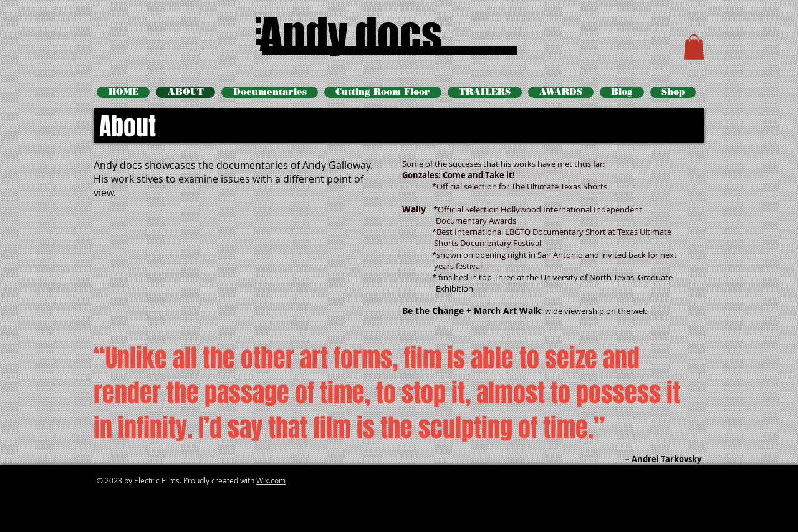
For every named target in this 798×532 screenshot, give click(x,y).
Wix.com (271, 480)
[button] (694, 47)
